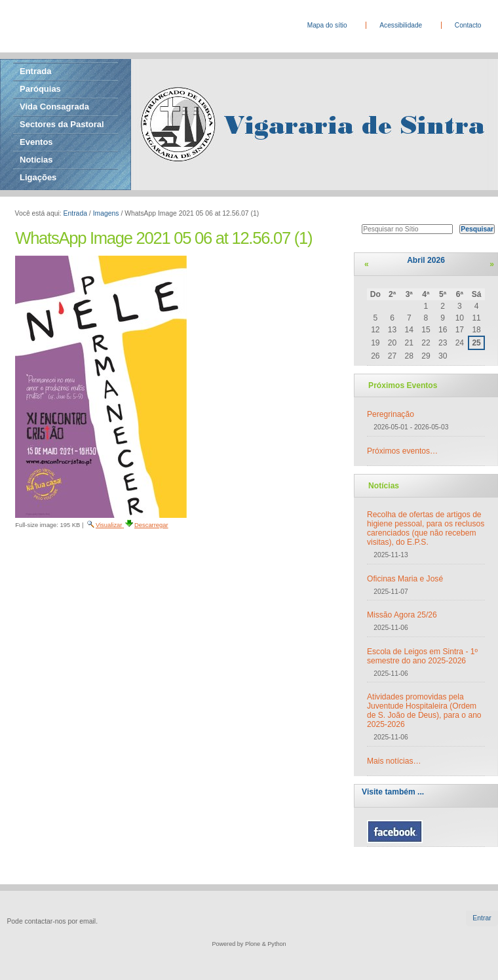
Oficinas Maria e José (405, 579)
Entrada (35, 71)
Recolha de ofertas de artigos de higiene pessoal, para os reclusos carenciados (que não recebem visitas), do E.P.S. (426, 528)
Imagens (106, 213)
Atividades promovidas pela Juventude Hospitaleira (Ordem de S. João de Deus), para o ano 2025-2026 (424, 711)
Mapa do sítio (327, 25)
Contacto (468, 25)
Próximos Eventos (403, 385)
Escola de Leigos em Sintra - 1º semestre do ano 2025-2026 (422, 656)
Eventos (36, 142)
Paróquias (40, 89)
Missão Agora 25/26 (402, 615)
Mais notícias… (394, 761)
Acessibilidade (401, 25)
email (87, 921)
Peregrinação (391, 414)
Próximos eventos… (402, 451)
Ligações (38, 177)
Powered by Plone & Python (249, 944)
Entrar (482, 918)
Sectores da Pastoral (62, 124)
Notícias (36, 160)
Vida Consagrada (54, 107)
